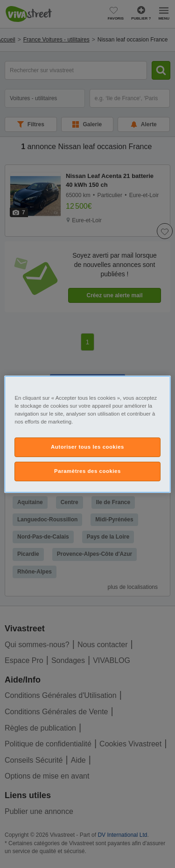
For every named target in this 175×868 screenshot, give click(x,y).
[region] (87, 434)
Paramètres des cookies (87, 471)
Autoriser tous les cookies (87, 447)
